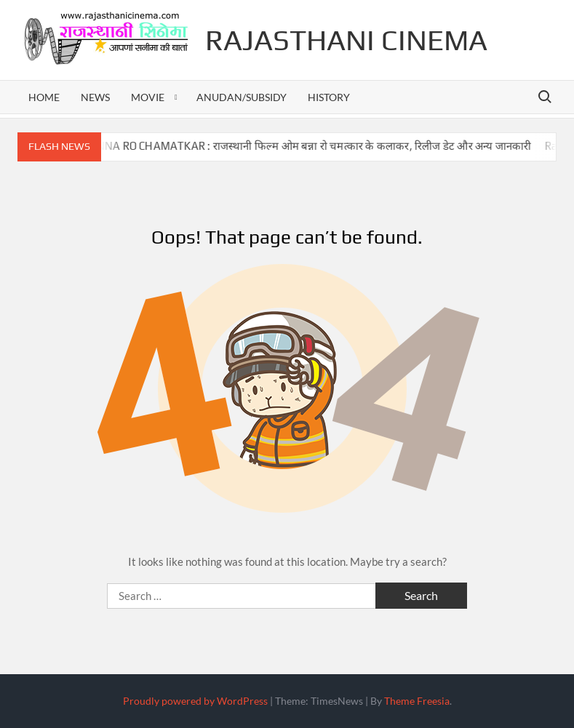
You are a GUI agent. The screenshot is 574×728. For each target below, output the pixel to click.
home (44, 97)
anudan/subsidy (242, 97)
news (95, 97)
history (329, 97)
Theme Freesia (417, 701)
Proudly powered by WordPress (195, 701)
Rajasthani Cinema (346, 40)
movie (148, 97)
